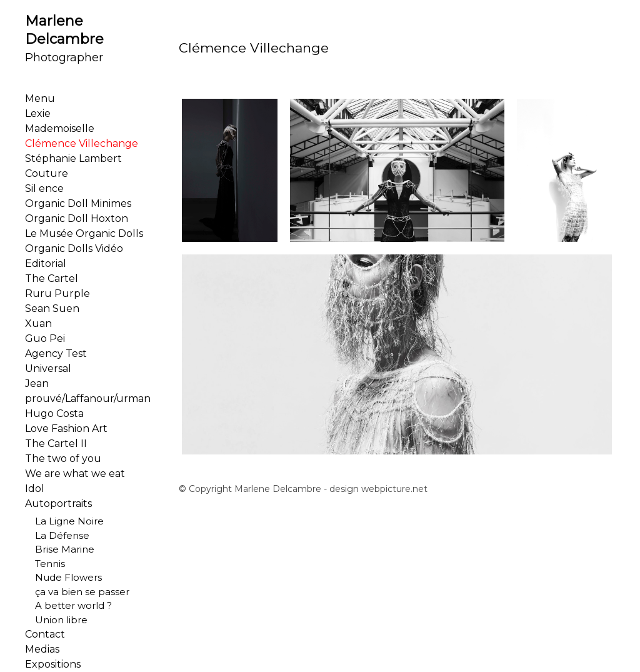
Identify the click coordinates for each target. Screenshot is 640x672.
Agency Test (56, 354)
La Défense (57, 535)
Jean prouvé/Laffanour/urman (88, 391)
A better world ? (68, 605)
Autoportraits (58, 504)
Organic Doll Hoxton (77, 218)
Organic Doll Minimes (78, 203)
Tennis (45, 564)
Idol (35, 489)
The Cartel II (56, 444)
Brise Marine (60, 549)
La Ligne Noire (64, 521)
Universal (48, 369)
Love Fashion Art (66, 429)
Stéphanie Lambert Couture (73, 166)
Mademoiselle (60, 128)
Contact (45, 634)
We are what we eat (75, 474)
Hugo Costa (54, 414)
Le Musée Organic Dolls (84, 233)
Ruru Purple (57, 293)
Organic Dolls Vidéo (74, 248)
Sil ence (44, 188)
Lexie (38, 113)
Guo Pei (45, 339)
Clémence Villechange (82, 143)
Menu (40, 98)
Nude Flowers (63, 577)
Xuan (38, 323)
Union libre (56, 620)
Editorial (46, 263)
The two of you (63, 459)
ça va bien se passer (77, 592)
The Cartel (52, 278)
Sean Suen (52, 308)
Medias (42, 649)
